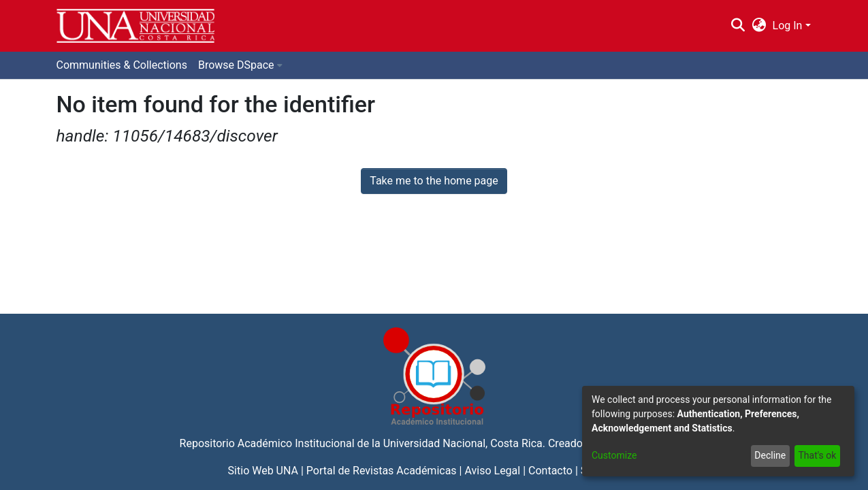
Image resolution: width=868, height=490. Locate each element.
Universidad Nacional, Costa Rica (463, 443)
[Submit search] (738, 26)
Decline (770, 455)
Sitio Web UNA (263, 471)
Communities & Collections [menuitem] (122, 65)
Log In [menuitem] (788, 26)
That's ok (817, 455)
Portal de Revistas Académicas (382, 471)
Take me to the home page (434, 181)
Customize (614, 455)
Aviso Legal (492, 471)
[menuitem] (759, 26)
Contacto (550, 471)
